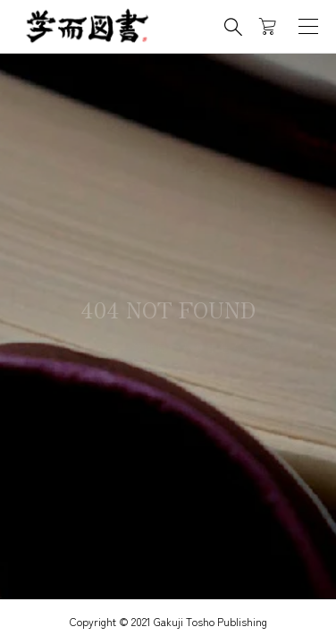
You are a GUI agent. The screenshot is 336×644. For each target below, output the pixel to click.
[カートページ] (268, 27)
